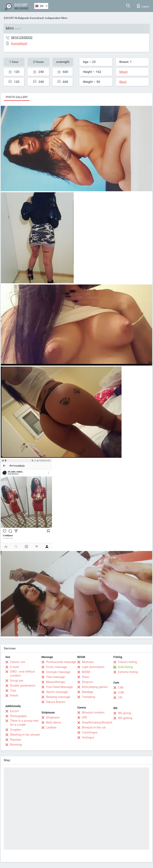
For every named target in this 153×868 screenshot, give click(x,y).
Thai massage (55, 677)
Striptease (53, 717)
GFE (85, 717)
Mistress (88, 662)
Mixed (123, 72)
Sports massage (57, 692)
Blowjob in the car (94, 727)
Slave (85, 677)
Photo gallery (17, 97)
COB (121, 693)
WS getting (125, 718)
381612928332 (22, 37)
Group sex (17, 681)
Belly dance (54, 722)
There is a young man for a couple (24, 723)
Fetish (14, 696)
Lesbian (51, 727)
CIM (121, 688)
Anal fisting (125, 667)
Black (123, 82)
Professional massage (61, 662)
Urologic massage (58, 672)
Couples (15, 730)
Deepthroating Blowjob (97, 722)
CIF (120, 698)
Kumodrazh (37, 18)
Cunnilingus (90, 732)
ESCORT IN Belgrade (16, 18)
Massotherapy (55, 682)
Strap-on (87, 682)
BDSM (86, 672)
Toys (13, 691)
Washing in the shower (25, 735)
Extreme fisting (128, 672)
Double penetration (23, 686)
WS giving (124, 713)
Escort (14, 711)
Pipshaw (16, 740)
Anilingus (88, 737)
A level (14, 667)
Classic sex (18, 662)
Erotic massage (56, 667)
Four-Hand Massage (59, 687)
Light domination (93, 667)
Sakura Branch (56, 702)
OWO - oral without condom (22, 674)
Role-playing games (95, 687)
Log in (143, 6)
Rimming (16, 745)
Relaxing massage (58, 697)
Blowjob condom (93, 712)
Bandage (88, 692)
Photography (18, 716)
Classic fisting (127, 662)
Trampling (88, 697)
